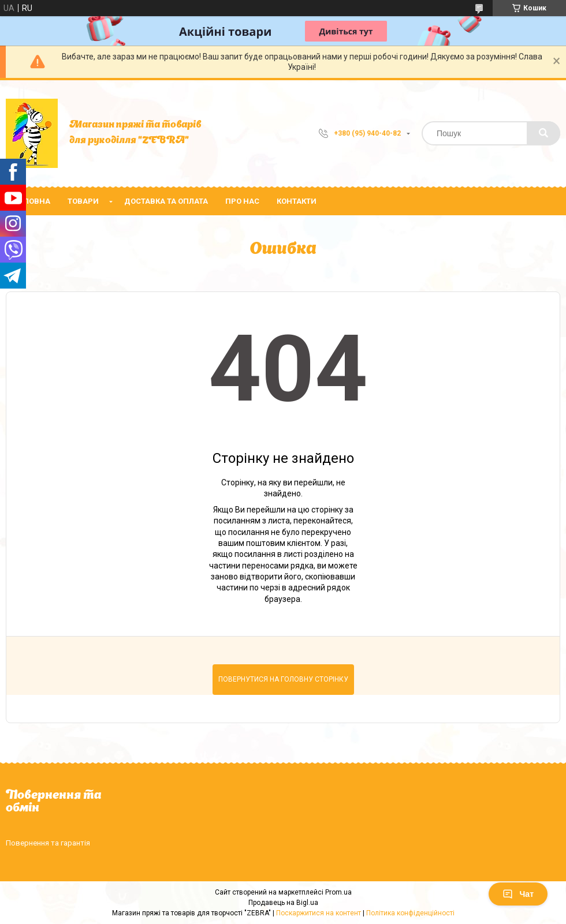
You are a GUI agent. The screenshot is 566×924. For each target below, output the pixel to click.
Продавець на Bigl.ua (283, 903)
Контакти (297, 201)
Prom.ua (338, 892)
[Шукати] (543, 133)
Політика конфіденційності (410, 913)
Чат (518, 894)
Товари (83, 201)
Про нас (242, 201)
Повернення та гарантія (48, 843)
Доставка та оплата (166, 201)
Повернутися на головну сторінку (283, 679)
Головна (32, 201)
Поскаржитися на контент (319, 913)
